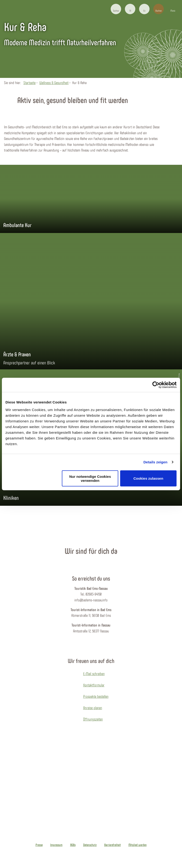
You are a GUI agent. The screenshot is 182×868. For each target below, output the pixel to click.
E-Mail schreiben (94, 673)
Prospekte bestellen (96, 696)
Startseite (30, 83)
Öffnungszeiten (93, 719)
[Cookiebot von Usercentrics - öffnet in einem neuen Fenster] (156, 385)
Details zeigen (155, 462)
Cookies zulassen (148, 478)
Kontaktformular (94, 685)
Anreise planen (93, 708)
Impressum (56, 845)
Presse (39, 845)
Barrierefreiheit (113, 845)
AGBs (73, 845)
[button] (130, 9)
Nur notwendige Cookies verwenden (90, 478)
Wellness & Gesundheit (54, 83)
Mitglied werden (138, 845)
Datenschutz (90, 845)
